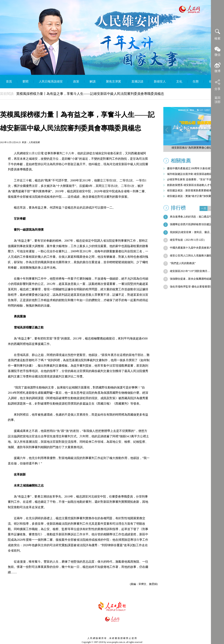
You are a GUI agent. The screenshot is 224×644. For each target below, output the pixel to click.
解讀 (93, 81)
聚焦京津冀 (113, 81)
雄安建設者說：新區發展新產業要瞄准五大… (193, 191)
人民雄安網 (34, 142)
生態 (196, 81)
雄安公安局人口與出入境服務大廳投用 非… (195, 256)
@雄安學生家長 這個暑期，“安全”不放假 (191, 179)
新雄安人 (160, 81)
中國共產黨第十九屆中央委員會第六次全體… (196, 248)
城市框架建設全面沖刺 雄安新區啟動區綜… (192, 174)
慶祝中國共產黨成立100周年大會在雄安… (191, 168)
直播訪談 (137, 81)
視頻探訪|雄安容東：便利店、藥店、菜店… (195, 232)
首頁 (9, 81)
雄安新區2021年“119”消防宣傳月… (190, 271)
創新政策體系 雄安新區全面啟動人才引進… (192, 185)
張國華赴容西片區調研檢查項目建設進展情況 (196, 224)
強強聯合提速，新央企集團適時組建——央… (196, 279)
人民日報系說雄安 (51, 81)
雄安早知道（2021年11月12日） (188, 240)
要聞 (25, 81)
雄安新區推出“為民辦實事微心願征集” (194, 148)
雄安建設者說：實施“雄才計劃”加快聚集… (192, 196)
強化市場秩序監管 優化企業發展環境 (191, 287)
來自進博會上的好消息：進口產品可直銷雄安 (196, 217)
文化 (179, 81)
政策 (76, 81)
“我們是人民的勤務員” (183, 263)
